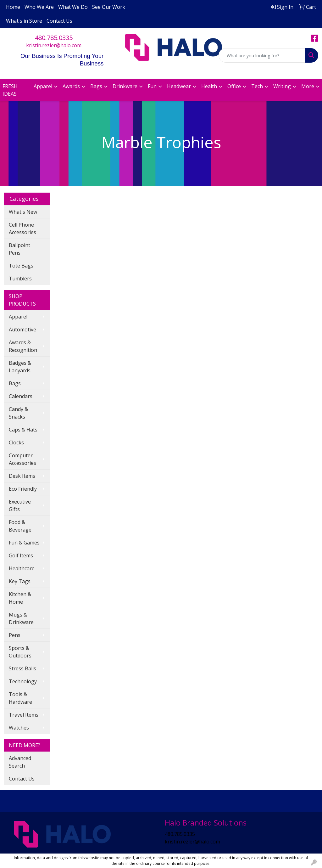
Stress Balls (22, 668)
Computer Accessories (22, 459)
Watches (19, 728)
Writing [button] (282, 86)
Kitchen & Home (20, 598)
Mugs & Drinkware (21, 618)
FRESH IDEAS (10, 90)
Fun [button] (152, 86)
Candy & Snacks (18, 413)
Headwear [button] (179, 86)
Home (13, 7)
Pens (15, 635)
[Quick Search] (262, 55)
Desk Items (22, 476)
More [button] (308, 86)
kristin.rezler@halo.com (54, 45)
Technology (23, 681)
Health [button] (209, 86)
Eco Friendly (23, 489)
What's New (23, 212)
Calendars (21, 396)
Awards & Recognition (23, 346)
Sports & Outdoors (20, 652)
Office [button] (234, 86)
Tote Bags (21, 266)
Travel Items (24, 715)
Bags (15, 383)
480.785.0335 (54, 38)
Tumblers (20, 279)
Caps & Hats (23, 430)
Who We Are (39, 7)
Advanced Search (20, 762)
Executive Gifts (20, 505)
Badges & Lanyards (20, 367)
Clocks (16, 442)
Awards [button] (71, 86)
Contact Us (59, 21)
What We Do (73, 7)
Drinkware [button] (125, 86)
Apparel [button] (43, 86)
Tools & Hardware (20, 698)
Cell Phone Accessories (22, 228)
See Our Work (109, 7)
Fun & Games (24, 543)
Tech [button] (257, 86)
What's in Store (24, 21)
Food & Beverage (20, 526)
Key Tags (20, 581)
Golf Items (21, 555)
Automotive (22, 330)
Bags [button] (96, 86)
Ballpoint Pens (19, 249)
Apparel (18, 317)
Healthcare (22, 568)
